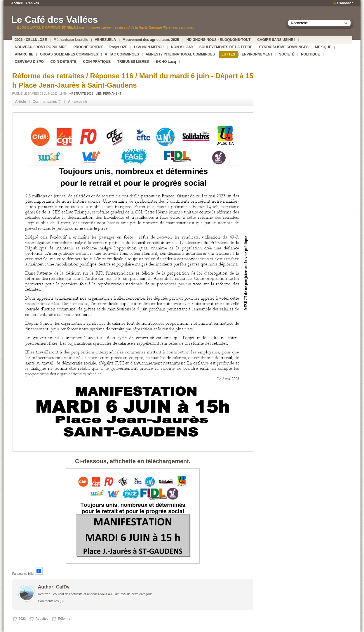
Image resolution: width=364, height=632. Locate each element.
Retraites (42, 619)
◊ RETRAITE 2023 (81, 94)
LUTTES (228, 54)
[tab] (21, 102)
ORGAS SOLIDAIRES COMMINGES (69, 54)
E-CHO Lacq (166, 62)
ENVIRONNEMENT (257, 54)
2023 (22, 619)
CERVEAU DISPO (29, 62)
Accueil (17, 3)
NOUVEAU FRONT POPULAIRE (41, 47)
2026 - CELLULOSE (31, 40)
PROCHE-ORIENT (88, 47)
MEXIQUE (323, 47)
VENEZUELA (106, 40)
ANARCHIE (24, 54)
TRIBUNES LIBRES (133, 62)
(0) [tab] (47, 102)
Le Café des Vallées (54, 20)
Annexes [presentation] (75, 102)
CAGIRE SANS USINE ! (276, 40)
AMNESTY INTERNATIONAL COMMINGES (180, 54)
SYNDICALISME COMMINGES (284, 47)
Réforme (64, 619)
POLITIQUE (310, 54)
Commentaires (48, 601)
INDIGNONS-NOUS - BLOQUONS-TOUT (218, 40)
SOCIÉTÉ (287, 54)
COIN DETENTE (63, 62)
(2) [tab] (77, 102)
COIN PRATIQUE (97, 62)
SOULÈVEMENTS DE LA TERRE (226, 47)
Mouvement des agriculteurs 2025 (151, 40)
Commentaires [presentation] (45, 102)
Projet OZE (119, 47)
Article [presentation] (21, 102)
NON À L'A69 (182, 47)
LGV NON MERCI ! (149, 47)
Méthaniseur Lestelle (71, 40)
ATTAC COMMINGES (122, 54)
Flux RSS (119, 594)
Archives (32, 3)
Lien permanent (109, 94)
